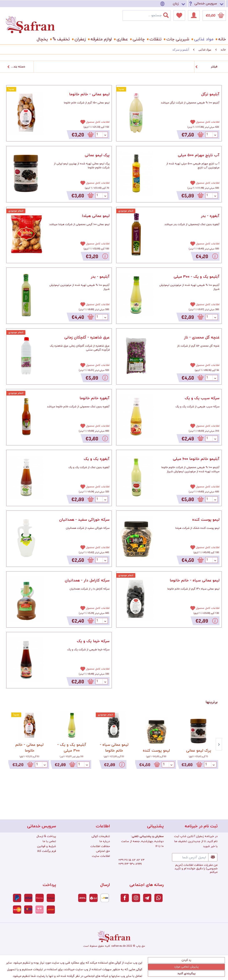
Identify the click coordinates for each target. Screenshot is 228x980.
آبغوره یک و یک (97, 459)
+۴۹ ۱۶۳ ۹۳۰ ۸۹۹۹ (130, 864)
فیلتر (214, 67)
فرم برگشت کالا (47, 851)
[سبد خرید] (214, 15)
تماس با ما (49, 841)
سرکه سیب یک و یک (202, 398)
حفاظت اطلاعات (100, 846)
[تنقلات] (155, 39)
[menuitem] (173, 4)
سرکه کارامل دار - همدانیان (87, 580)
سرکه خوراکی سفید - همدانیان (84, 520)
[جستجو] (168, 14)
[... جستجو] (147, 15)
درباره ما (105, 841)
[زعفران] (79, 39)
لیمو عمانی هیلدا (96, 216)
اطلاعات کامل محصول (98, 122)
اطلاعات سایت (101, 856)
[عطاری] (121, 39)
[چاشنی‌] (138, 39)
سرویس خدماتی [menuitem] (206, 4)
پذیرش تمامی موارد (186, 967)
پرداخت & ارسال (46, 836)
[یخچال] (42, 39)
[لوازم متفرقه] (100, 39)
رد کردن (186, 960)
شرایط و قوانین (47, 846)
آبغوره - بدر (210, 216)
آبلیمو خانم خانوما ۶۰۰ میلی (196, 459)
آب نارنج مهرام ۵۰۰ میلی (199, 155)
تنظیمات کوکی (101, 836)
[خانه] (221, 39)
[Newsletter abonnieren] (213, 857)
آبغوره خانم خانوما (95, 398)
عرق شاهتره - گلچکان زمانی (87, 338)
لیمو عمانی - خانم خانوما (89, 94)
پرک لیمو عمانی (97, 155)
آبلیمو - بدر (100, 277)
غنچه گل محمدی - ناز (202, 338)
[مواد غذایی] (203, 39)
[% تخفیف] (60, 39)
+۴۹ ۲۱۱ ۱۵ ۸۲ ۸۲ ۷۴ (131, 860)
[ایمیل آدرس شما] (190, 857)
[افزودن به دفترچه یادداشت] (81, 122)
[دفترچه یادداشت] (179, 15)
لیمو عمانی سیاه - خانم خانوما (195, 580)
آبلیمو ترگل (210, 94)
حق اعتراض (103, 851)
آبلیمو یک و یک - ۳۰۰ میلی (197, 277)
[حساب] (194, 15)
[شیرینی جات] (177, 39)
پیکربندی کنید (186, 973)
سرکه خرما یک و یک (93, 641)
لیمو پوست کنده (206, 520)
